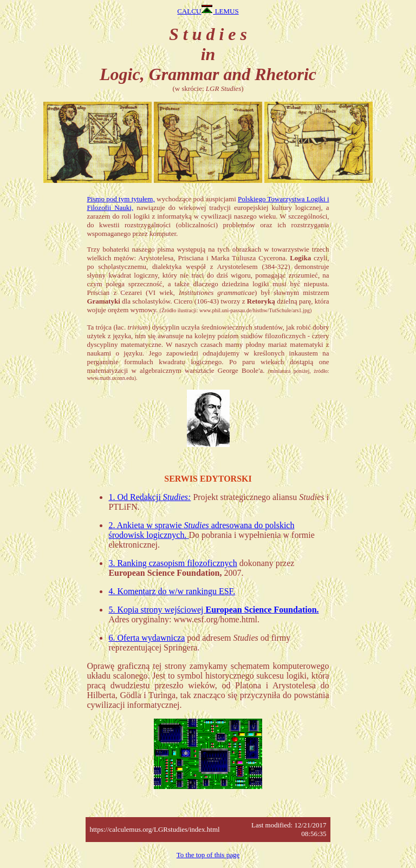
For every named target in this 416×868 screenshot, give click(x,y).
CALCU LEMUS (208, 11)
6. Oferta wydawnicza (147, 638)
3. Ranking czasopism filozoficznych (173, 563)
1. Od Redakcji (149, 497)
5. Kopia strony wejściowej (213, 610)
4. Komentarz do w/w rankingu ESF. (172, 591)
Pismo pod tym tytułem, (121, 199)
